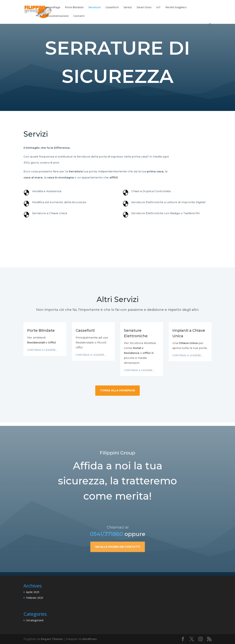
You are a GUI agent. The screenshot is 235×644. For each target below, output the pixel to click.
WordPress (90, 639)
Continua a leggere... (43, 350)
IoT (159, 8)
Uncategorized (35, 620)
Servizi (128, 8)
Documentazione (57, 16)
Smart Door (144, 8)
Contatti (79, 16)
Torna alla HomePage (117, 390)
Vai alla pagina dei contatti (118, 561)
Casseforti (112, 8)
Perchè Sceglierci (176, 8)
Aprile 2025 (33, 592)
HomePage (53, 8)
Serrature (94, 8)
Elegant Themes (52, 639)
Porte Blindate (74, 8)
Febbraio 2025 (35, 598)
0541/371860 (106, 548)
